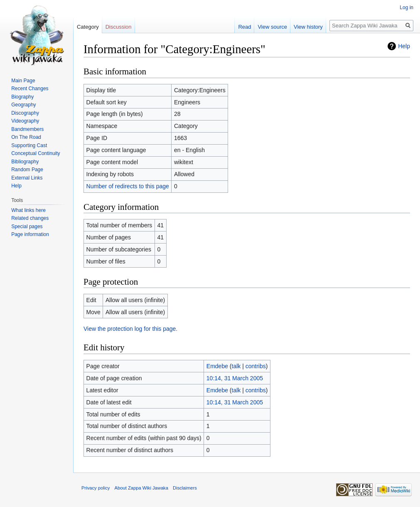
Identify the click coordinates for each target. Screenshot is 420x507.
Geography (23, 105)
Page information (30, 234)
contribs (256, 366)
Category (88, 27)
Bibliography (25, 162)
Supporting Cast (29, 145)
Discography (25, 113)
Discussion (119, 27)
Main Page (23, 81)
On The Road (26, 137)
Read (244, 27)
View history (308, 27)
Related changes (30, 218)
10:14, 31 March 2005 (235, 378)
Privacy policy (96, 488)
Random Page (27, 170)
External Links (27, 178)
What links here (28, 210)
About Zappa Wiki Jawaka (141, 488)
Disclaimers (185, 488)
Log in (406, 7)
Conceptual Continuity (36, 153)
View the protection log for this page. (130, 329)
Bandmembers (27, 129)
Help (404, 46)
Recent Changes (30, 89)
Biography (22, 97)
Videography (25, 121)
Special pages (27, 226)
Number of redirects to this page (128, 186)
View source (272, 27)
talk (236, 366)
